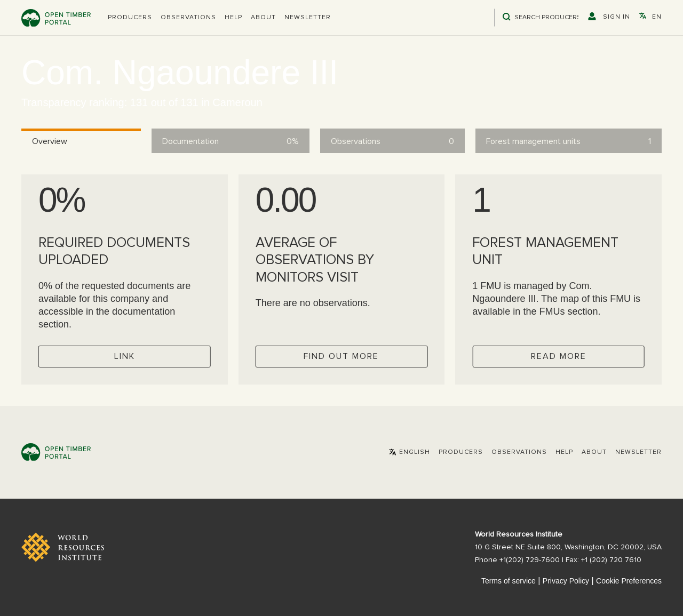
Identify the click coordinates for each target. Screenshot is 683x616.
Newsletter (308, 18)
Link (125, 356)
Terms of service (509, 581)
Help (233, 18)
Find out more (341, 356)
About (263, 18)
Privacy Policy (566, 581)
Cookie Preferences (629, 581)
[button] (130, 18)
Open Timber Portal (56, 18)
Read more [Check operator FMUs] (559, 356)
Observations (188, 18)
